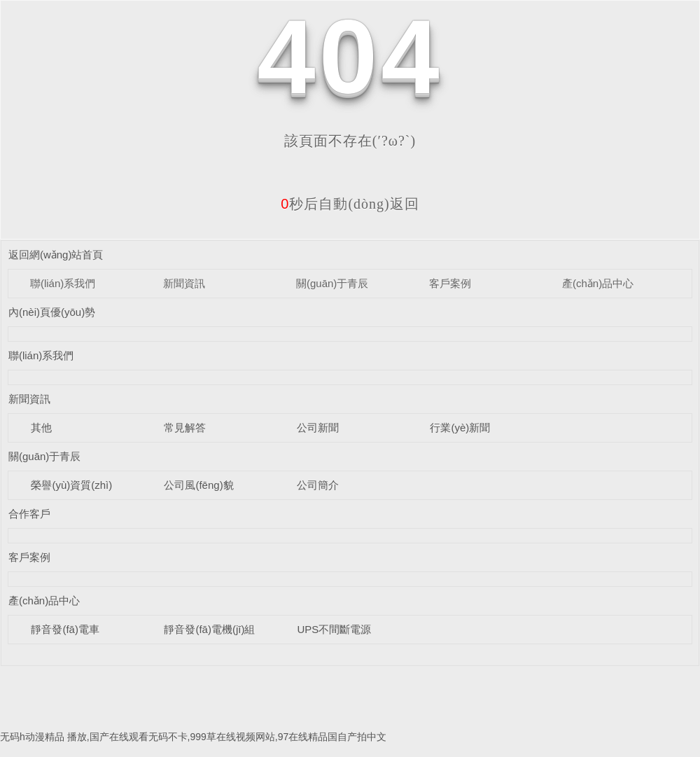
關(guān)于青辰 (332, 283)
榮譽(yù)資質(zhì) (71, 485)
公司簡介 (318, 485)
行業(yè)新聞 (460, 428)
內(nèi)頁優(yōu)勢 (52, 312)
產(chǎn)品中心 (598, 283)
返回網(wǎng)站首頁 (56, 255)
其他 (41, 428)
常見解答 (185, 428)
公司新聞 (318, 428)
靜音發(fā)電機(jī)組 (209, 629)
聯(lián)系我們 (63, 283)
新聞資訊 (184, 283)
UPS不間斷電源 (334, 629)
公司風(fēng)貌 (198, 485)
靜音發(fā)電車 (65, 629)
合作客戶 (29, 514)
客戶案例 (450, 283)
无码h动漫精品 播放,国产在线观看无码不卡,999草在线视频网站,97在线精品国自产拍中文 (193, 737)
